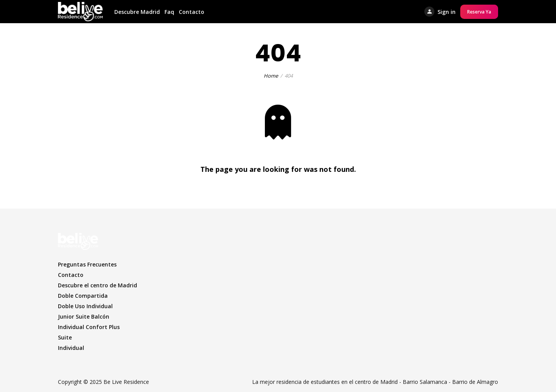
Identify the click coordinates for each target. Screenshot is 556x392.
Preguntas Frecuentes (87, 264)
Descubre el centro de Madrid (97, 285)
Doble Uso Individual (85, 306)
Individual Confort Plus (89, 327)
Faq (169, 12)
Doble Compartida (83, 296)
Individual (71, 348)
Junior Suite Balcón (84, 316)
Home (271, 76)
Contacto (192, 12)
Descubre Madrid (137, 12)
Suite (65, 337)
